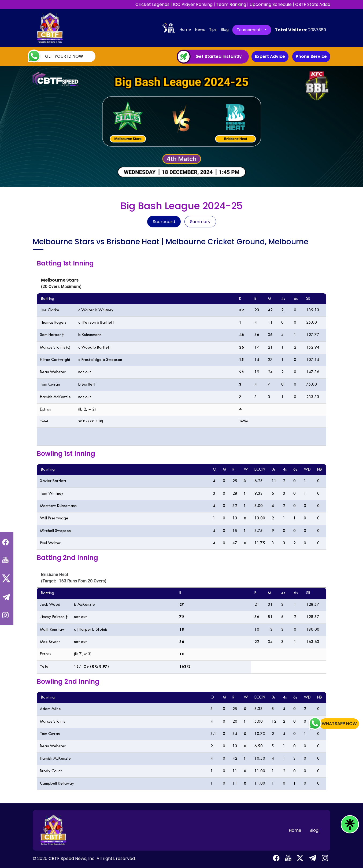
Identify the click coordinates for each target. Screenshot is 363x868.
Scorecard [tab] (164, 222)
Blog (225, 29)
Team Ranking (231, 4)
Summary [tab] (200, 222)
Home (186, 29)
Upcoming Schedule (271, 4)
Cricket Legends (152, 4)
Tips (213, 29)
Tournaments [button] (250, 30)
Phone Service (311, 56)
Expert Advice (270, 56)
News (200, 29)
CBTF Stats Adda (313, 4)
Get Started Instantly (219, 57)
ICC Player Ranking (193, 4)
